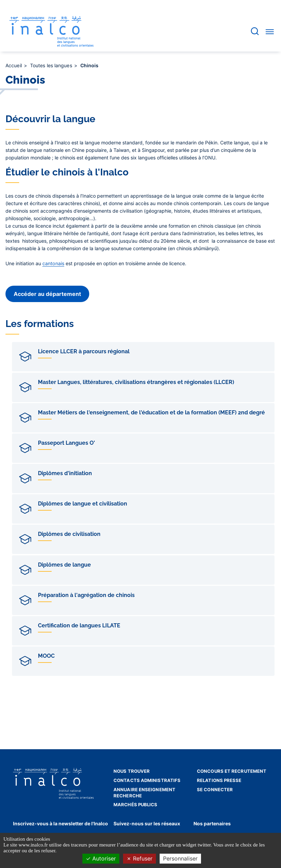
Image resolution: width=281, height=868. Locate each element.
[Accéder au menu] (270, 31)
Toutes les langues (52, 65)
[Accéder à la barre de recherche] (255, 31)
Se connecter (215, 789)
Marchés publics (136, 805)
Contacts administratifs (147, 780)
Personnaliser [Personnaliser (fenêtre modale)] (180, 858)
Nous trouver (132, 771)
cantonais (53, 263)
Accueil (14, 65)
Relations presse (219, 780)
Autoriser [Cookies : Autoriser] (101, 858)
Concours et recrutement (232, 771)
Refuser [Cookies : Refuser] (139, 858)
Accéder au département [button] (47, 294)
